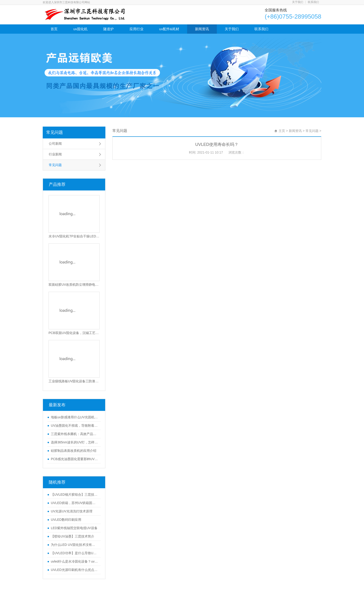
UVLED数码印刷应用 (66, 520)
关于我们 (298, 2)
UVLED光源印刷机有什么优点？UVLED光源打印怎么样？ (75, 570)
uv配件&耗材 (169, 29)
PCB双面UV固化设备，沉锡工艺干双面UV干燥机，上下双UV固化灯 (74, 333)
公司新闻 (55, 144)
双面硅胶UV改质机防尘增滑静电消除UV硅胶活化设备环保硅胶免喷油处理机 (74, 285)
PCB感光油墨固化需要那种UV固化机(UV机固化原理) (75, 459)
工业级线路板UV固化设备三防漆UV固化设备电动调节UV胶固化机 (74, 381)
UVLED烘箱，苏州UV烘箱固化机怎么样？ (75, 503)
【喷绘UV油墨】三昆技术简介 (73, 536)
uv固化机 (80, 29)
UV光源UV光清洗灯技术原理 (72, 511)
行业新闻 (55, 154)
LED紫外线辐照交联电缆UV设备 (74, 528)
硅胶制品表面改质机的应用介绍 (74, 451)
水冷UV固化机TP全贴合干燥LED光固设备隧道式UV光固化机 (74, 236)
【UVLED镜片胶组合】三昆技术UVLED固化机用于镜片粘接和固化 (75, 495)
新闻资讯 (202, 29)
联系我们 (313, 2)
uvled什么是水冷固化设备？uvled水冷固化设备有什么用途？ (75, 561)
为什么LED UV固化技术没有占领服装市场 (75, 545)
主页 (282, 131)
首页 (54, 29)
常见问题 (55, 132)
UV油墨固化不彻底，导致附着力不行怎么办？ (75, 426)
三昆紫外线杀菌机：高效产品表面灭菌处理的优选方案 (75, 434)
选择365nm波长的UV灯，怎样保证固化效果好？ (75, 442)
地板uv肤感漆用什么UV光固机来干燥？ (75, 417)
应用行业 (136, 29)
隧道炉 (109, 29)
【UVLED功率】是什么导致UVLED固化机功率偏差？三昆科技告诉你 (75, 553)
